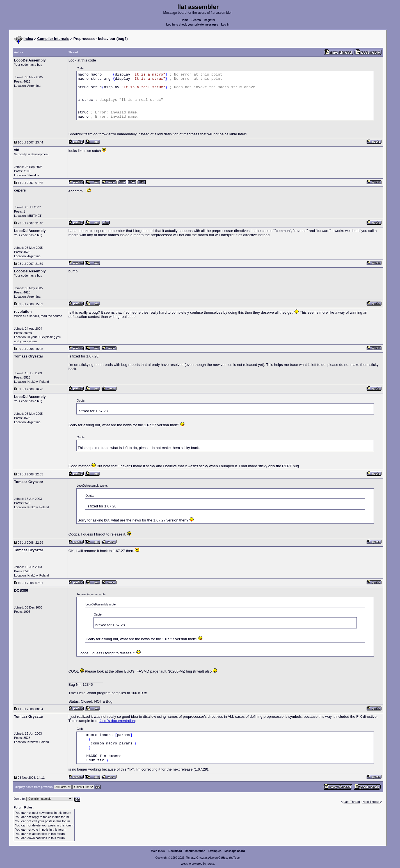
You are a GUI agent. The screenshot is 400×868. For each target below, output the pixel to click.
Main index (158, 851)
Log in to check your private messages (192, 25)
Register (209, 20)
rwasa (211, 864)
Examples (215, 851)
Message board (235, 851)
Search (196, 20)
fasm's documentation (117, 721)
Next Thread (371, 802)
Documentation (195, 851)
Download (175, 851)
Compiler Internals (53, 39)
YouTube (234, 858)
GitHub (223, 858)
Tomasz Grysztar (196, 858)
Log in (225, 25)
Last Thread (352, 802)
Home (185, 20)
